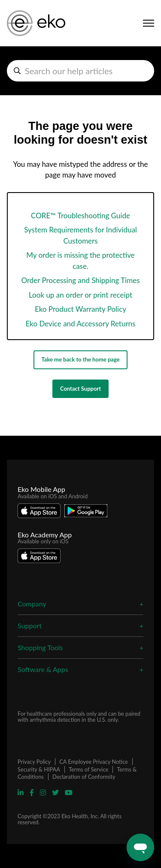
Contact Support (80, 389)
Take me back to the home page (80, 359)
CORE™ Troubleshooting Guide (80, 215)
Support (30, 625)
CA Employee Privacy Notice (93, 762)
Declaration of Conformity (84, 777)
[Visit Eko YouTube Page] (69, 792)
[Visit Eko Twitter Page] (56, 792)
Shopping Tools (40, 647)
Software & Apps (43, 669)
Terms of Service (88, 769)
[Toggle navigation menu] (149, 23)
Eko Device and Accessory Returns (81, 324)
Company (32, 604)
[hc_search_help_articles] (80, 71)
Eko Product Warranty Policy (80, 309)
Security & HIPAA (39, 769)
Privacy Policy (34, 762)
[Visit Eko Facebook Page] (33, 792)
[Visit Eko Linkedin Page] (21, 792)
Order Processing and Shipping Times (80, 280)
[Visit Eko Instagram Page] (44, 792)
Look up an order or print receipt (80, 295)
